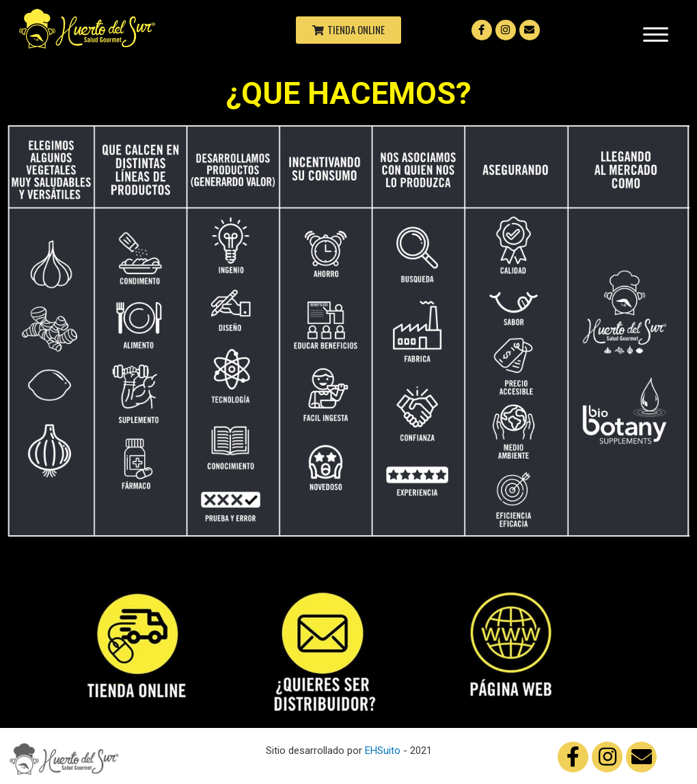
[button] (348, 30)
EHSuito (383, 751)
